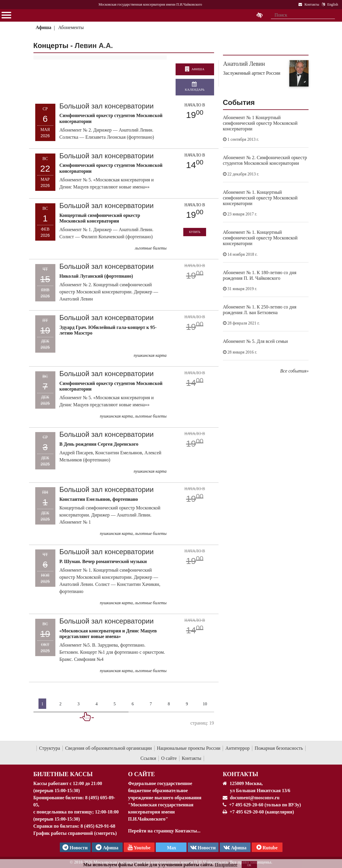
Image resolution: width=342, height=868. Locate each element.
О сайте (169, 758)
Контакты (192, 758)
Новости (203, 847)
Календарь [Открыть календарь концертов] (195, 87)
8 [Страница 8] (169, 704)
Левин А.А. (94, 45)
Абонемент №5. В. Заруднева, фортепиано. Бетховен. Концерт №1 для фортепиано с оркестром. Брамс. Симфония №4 (112, 652)
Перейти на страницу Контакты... (164, 831)
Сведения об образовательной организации (109, 748)
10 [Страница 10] (205, 704)
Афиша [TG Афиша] (107, 847)
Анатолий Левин (244, 64)
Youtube (139, 847)
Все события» (294, 371)
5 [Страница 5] (114, 704)
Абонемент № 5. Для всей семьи (256, 341)
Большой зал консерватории (107, 106)
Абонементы (71, 27)
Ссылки (148, 758)
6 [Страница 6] (133, 704)
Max (171, 848)
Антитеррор (237, 748)
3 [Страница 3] (78, 704)
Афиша (43, 27)
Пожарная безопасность (279, 748)
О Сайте (141, 774)
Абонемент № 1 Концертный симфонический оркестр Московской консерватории (260, 123)
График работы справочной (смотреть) (75, 833)
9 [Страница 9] (187, 704)
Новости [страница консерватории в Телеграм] (75, 847)
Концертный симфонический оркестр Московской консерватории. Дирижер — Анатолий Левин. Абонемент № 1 (110, 515)
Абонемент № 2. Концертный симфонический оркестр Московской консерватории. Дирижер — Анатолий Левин (109, 292)
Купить (195, 232)
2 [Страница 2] (60, 704)
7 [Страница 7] (151, 704)
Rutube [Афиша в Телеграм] (267, 847)
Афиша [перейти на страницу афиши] (195, 69)
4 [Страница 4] (96, 704)
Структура (50, 748)
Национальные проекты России (189, 748)
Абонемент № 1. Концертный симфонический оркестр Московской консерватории (260, 198)
